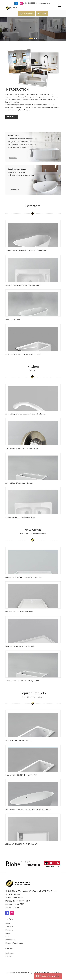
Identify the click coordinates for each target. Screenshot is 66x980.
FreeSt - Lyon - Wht (13, 320)
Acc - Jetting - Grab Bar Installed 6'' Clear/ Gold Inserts (25, 414)
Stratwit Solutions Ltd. (33, 974)
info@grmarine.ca (43, 3)
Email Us (42, 14)
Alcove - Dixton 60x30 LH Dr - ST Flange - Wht (23, 354)
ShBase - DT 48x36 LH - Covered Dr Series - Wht (24, 577)
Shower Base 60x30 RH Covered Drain (20, 646)
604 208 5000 (29, 3)
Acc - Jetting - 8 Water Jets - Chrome (19, 483)
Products (9, 930)
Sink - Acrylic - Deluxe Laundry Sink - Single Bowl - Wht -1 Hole (28, 810)
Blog (7, 937)
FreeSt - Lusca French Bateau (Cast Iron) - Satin (23, 285)
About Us (9, 927)
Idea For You (10, 940)
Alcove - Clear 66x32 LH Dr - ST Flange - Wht (22, 681)
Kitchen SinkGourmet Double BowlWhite (20, 518)
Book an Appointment (15, 943)
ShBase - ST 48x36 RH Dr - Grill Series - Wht (22, 844)
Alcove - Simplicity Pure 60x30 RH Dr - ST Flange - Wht (26, 251)
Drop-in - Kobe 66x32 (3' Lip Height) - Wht (21, 775)
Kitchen (9, 956)
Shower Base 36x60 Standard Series (19, 612)
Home (8, 924)
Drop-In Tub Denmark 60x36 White (18, 740)
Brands (8, 933)
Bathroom (10, 953)
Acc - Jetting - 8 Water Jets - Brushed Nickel (22, 448)
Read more (12, 117)
